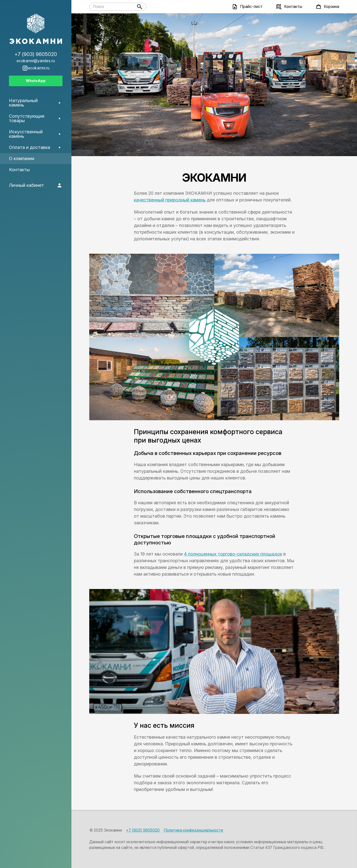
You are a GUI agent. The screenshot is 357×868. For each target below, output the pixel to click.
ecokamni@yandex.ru (36, 61)
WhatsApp (36, 81)
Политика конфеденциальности (193, 830)
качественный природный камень (170, 200)
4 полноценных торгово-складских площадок (233, 554)
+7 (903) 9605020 (143, 830)
